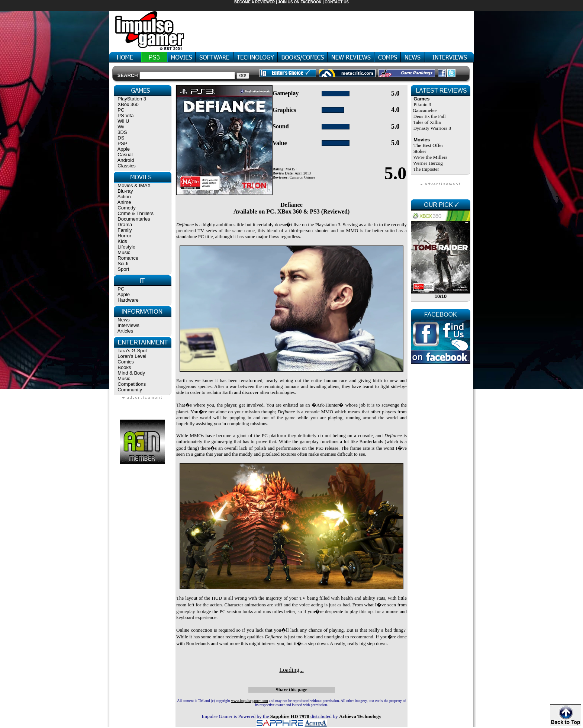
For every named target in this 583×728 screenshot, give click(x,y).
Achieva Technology (360, 716)
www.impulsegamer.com (249, 701)
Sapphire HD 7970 (290, 716)
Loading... (291, 670)
